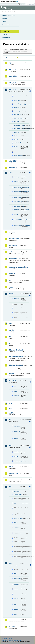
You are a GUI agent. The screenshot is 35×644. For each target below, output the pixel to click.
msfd (11, 446)
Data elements (6, 25)
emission (17, 584)
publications (13, 473)
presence (17, 132)
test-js (16, 522)
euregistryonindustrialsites (15, 267)
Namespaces (6, 38)
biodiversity (13, 168)
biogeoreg (17, 100)
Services (5, 34)
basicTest (17, 491)
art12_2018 (13, 76)
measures (17, 107)
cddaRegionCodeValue (17, 177)
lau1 (10, 403)
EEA (10, 2)
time (15, 605)
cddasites (17, 182)
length (16, 589)
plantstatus (17, 432)
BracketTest (17, 495)
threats (16, 146)
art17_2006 (13, 83)
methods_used (17, 118)
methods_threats (17, 115)
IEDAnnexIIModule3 (15, 357)
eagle (16, 391)
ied (10, 343)
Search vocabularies (11, 58)
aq (10, 63)
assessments (17, 96)
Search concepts (23, 58)
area (15, 573)
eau (15, 503)
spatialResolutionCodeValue (17, 225)
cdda (11, 172)
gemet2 (11, 294)
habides (12, 330)
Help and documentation (9, 15)
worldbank (13, 627)
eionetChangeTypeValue (17, 202)
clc (15, 387)
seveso (11, 480)
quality (16, 136)
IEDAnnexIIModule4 (15, 365)
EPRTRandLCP (14, 259)
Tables (4, 22)
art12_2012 (13, 69)
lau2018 (12, 413)
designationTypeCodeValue (17, 197)
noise (11, 467)
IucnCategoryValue (17, 206)
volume (16, 614)
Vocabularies (6, 31)
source (16, 308)
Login (21, 4)
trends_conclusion (17, 156)
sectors (16, 439)
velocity (16, 610)
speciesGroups (17, 461)
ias (10, 337)
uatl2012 (16, 396)
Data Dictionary (15, 12)
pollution (17, 122)
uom (10, 563)
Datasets (5, 18)
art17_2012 (13, 89)
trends (16, 152)
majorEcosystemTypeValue (17, 210)
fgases (11, 287)
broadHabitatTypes (17, 452)
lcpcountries (17, 426)
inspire (11, 374)
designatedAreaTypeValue (17, 187)
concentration (17, 578)
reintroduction (17, 143)
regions (16, 214)
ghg (10, 323)
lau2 (10, 408)
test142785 (17, 527)
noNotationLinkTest (17, 519)
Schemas (5, 28)
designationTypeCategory (17, 192)
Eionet (9, 12)
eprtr (11, 252)
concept (16, 298)
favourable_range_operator (17, 104)
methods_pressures (17, 111)
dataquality (13, 245)
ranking (16, 139)
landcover (12, 380)
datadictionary (14, 239)
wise (10, 620)
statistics (17, 599)
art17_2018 (13, 161)
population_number (17, 125)
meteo (16, 594)
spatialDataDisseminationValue (17, 220)
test (10, 487)
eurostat (12, 274)
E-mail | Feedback (7, 639)
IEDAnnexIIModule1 (15, 350)
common (12, 232)
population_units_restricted (17, 129)
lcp (10, 420)
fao (10, 280)
